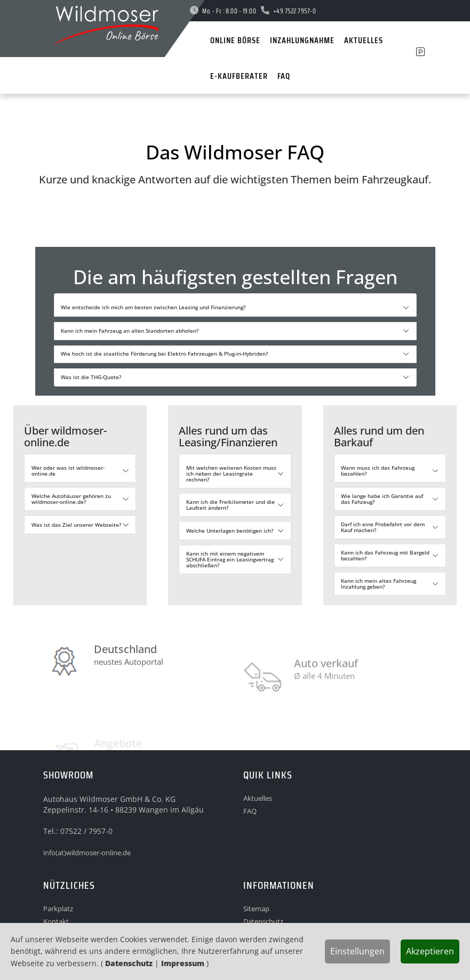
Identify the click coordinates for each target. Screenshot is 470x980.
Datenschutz (129, 963)
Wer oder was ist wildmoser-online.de (68, 471)
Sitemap (256, 909)
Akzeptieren (430, 951)
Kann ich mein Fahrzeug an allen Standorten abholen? (130, 331)
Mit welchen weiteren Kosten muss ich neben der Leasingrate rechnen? (231, 473)
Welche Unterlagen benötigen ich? (230, 531)
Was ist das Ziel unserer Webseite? (76, 525)
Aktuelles (258, 798)
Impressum (183, 963)
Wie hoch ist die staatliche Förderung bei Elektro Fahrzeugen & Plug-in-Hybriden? (164, 354)
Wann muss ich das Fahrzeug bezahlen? (378, 471)
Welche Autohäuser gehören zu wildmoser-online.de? (71, 499)
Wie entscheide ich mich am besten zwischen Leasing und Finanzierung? (153, 307)
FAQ (250, 811)
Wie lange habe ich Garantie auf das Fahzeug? (382, 499)
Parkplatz (58, 909)
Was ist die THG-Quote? (91, 377)
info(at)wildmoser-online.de (87, 853)
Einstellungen (357, 951)
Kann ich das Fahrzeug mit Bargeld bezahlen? (385, 555)
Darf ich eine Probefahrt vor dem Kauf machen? (383, 527)
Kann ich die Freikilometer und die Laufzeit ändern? (230, 505)
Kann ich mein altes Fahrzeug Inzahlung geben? (379, 584)
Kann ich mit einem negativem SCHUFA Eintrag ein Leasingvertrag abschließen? (230, 559)
